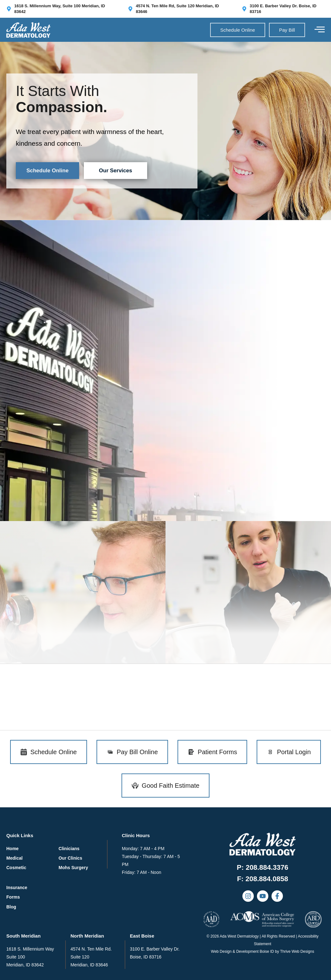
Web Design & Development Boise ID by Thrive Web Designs (263, 951)
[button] (262, 879)
